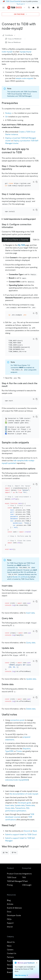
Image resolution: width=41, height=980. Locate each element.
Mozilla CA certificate (20, 572)
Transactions (20, 804)
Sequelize (27, 744)
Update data (31, 674)
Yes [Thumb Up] (5, 848)
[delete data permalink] (15, 680)
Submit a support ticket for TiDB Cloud (21, 830)
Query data (31, 638)
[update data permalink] (16, 644)
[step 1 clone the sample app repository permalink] (14, 169)
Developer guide (24, 798)
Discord (27, 826)
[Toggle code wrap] (34, 182)
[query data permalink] (15, 614)
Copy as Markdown (13, 39)
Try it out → (21, 4)
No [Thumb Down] (14, 848)
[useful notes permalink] (19, 710)
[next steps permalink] (17, 781)
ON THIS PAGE (20, 14)
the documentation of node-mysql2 (24, 789)
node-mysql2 (7, 52)
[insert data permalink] (14, 581)
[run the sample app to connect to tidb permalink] (24, 152)
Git (7, 117)
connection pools (17, 716)
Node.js (8, 113)
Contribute (9, 35)
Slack (35, 826)
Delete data (31, 704)
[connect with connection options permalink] (37, 464)
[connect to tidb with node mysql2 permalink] (25, 28)
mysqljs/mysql (25, 52)
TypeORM (9, 747)
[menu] (3, 8)
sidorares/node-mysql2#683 (17, 775)
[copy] (37, 182)
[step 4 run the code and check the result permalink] (9, 382)
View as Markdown (13, 42)
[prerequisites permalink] (20, 103)
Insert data (30, 608)
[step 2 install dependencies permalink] (32, 194)
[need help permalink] (17, 821)
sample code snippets (24, 78)
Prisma (19, 747)
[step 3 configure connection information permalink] (15, 227)
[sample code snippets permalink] (31, 438)
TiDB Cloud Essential (13, 1)
